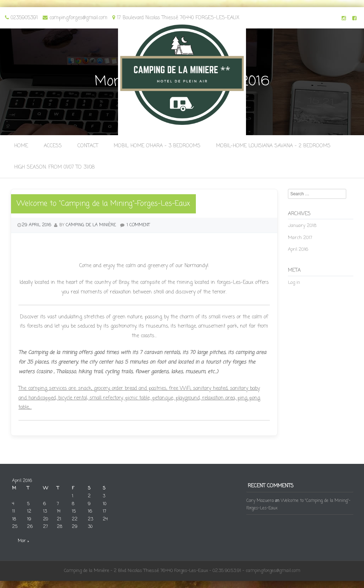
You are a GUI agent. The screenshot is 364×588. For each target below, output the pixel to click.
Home (21, 146)
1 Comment (138, 225)
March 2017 (300, 238)
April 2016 (298, 250)
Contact (88, 146)
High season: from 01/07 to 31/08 (54, 167)
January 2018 (302, 226)
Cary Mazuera (260, 501)
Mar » (23, 541)
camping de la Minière (91, 225)
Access (53, 146)
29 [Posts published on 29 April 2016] (75, 527)
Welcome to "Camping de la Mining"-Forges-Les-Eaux (103, 204)
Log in (294, 283)
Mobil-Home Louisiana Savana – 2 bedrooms (273, 146)
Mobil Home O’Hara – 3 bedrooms (157, 146)
